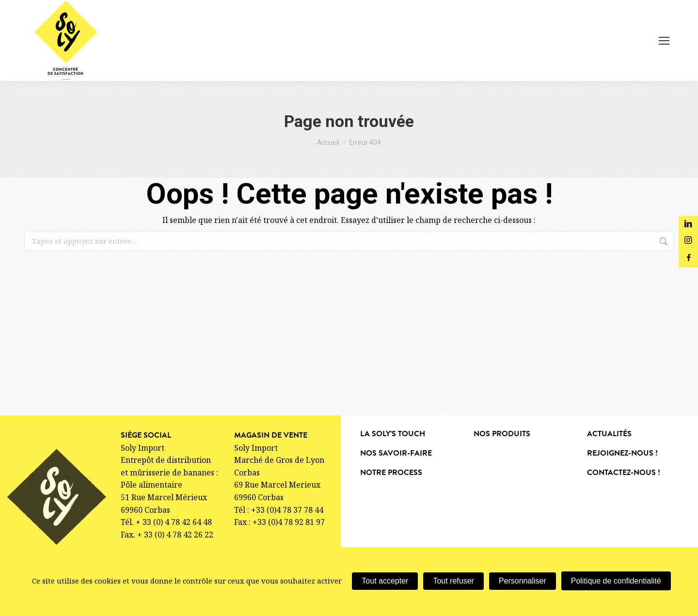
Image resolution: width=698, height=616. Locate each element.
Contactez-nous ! (624, 473)
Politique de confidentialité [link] (616, 581)
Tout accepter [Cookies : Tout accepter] (385, 581)
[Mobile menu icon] (664, 41)
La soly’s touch (393, 434)
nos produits (502, 434)
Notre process (391, 473)
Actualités (609, 434)
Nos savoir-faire (396, 453)
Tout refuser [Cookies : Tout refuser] (453, 581)
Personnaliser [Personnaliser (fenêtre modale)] (523, 581)
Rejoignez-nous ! (622, 453)
